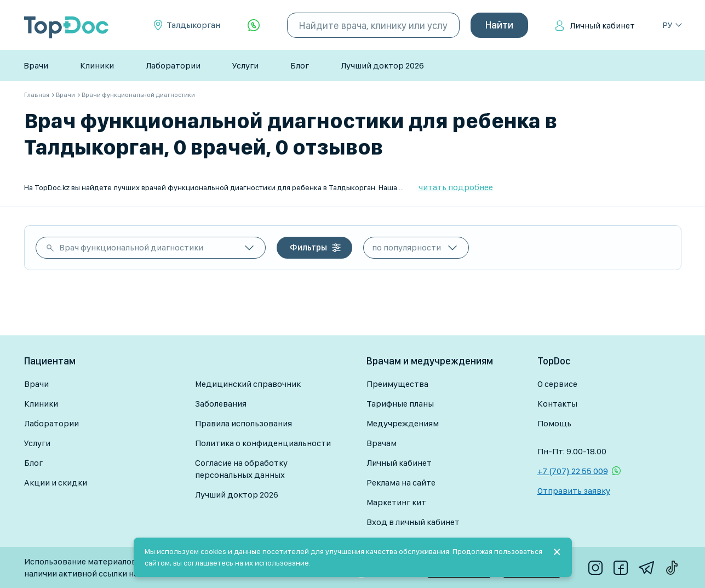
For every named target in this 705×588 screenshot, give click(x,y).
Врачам (382, 443)
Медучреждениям (403, 423)
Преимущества (397, 384)
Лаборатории (173, 65)
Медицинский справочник (248, 384)
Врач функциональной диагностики (131, 247)
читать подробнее (456, 187)
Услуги (245, 65)
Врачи (36, 65)
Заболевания (221, 404)
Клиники (97, 65)
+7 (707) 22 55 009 (573, 471)
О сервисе (557, 384)
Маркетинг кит (396, 502)
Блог (300, 65)
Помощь (554, 423)
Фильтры (308, 247)
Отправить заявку (574, 491)
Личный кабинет (602, 25)
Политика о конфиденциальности (263, 443)
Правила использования (243, 423)
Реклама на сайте (401, 483)
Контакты (557, 404)
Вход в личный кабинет (413, 522)
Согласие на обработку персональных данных (241, 469)
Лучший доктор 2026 (382, 65)
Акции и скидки (56, 483)
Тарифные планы (400, 404)
